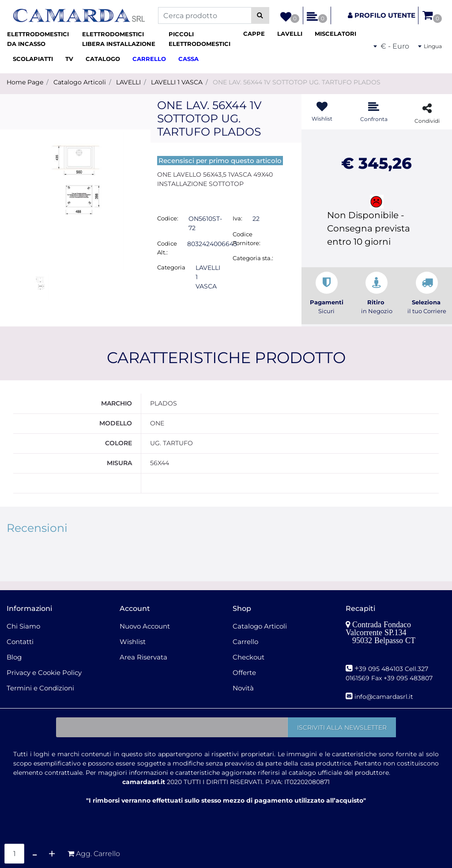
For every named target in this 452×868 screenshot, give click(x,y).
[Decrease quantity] (35, 854)
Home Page (25, 82)
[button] (260, 15)
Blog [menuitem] (14, 657)
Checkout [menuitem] (249, 657)
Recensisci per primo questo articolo (220, 161)
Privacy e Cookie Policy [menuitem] (44, 673)
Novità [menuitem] (243, 688)
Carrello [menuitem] (245, 642)
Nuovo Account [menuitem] (145, 626)
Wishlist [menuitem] (133, 642)
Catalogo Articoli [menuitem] (260, 626)
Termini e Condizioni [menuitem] (40, 688)
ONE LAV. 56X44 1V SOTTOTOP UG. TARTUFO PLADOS (297, 82)
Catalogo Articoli (80, 82)
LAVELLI (128, 82)
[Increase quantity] (52, 854)
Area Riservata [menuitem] (143, 657)
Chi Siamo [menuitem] (23, 626)
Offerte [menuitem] (244, 673)
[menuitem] (41, 39)
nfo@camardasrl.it (385, 697)
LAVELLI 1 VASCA (177, 82)
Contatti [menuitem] (20, 642)
